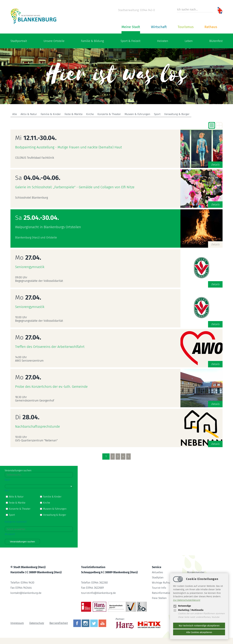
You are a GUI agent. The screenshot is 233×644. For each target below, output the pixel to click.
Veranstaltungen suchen (22, 542)
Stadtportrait (19, 41)
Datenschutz (37, 623)
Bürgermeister (196, 572)
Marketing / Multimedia (188, 610)
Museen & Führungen (142, 114)
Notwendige (182, 606)
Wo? (7, 491)
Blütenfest (216, 41)
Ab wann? (10, 534)
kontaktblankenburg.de (27, 593)
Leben (189, 41)
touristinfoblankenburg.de (99, 593)
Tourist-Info (159, 588)
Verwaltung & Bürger (183, 114)
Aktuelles (158, 572)
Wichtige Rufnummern (166, 583)
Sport (162, 114)
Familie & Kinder (52, 114)
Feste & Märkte (75, 114)
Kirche (92, 114)
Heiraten (163, 41)
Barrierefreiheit (60, 623)
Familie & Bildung (92, 41)
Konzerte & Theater (112, 114)
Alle (15, 114)
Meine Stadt (131, 27)
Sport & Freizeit (130, 41)
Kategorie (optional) (16, 522)
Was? (7, 480)
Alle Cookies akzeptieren (199, 632)
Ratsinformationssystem (167, 593)
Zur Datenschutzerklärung (187, 600)
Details (215, 165)
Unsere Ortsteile (54, 41)
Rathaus (211, 27)
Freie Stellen (160, 598)
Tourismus (186, 27)
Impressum (17, 623)
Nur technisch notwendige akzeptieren (199, 626)
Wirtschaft (159, 27)
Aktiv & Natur (29, 114)
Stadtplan (158, 577)
